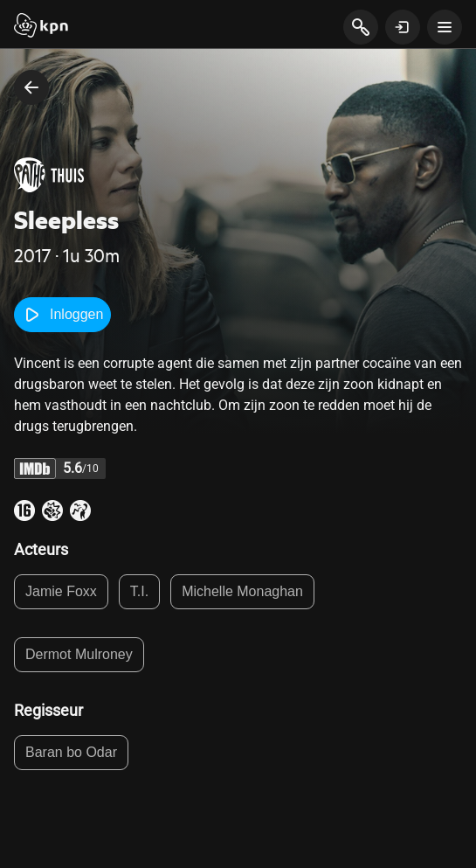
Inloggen (62, 315)
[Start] (41, 27)
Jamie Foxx (61, 591)
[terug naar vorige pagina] (31, 87)
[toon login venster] (403, 27)
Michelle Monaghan (242, 591)
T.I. (139, 591)
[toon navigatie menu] (445, 27)
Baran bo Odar (71, 752)
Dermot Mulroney (79, 654)
